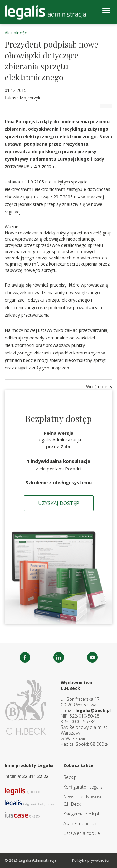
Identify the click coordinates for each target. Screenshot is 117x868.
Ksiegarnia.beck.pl (81, 814)
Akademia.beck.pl (81, 823)
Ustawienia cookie (82, 833)
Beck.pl (71, 777)
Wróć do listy (99, 386)
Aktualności (16, 33)
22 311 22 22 (35, 776)
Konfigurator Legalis (83, 787)
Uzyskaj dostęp (59, 503)
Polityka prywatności (91, 860)
